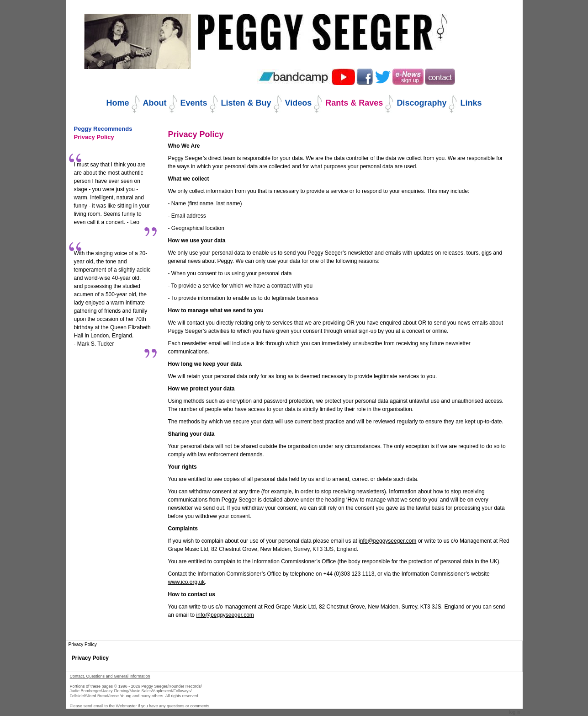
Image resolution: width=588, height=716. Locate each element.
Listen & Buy (246, 103)
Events (194, 103)
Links (471, 103)
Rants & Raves (354, 103)
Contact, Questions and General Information (110, 676)
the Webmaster (123, 706)
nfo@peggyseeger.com (388, 541)
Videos (299, 103)
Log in (515, 712)
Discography (421, 103)
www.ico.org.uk (187, 582)
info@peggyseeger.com (225, 615)
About (155, 103)
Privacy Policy (90, 658)
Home (118, 103)
